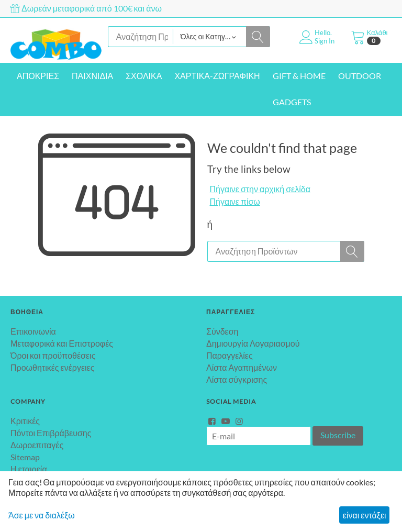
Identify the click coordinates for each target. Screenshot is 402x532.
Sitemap (25, 457)
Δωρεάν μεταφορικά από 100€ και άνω (86, 8)
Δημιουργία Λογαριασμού (253, 343)
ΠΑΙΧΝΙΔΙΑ (92, 76)
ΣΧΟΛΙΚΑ (144, 76)
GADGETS (292, 102)
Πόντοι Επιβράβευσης (51, 433)
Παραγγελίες (230, 355)
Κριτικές (25, 421)
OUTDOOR (360, 76)
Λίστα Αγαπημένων (242, 367)
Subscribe (338, 435)
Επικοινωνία (33, 331)
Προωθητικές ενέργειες (52, 367)
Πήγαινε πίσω (235, 201)
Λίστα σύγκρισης (237, 379)
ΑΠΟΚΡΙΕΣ (38, 76)
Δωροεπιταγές (37, 445)
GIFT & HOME (299, 76)
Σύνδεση (222, 331)
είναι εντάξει (365, 515)
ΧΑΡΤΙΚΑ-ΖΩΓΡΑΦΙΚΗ (217, 76)
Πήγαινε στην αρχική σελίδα (260, 189)
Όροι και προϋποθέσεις (53, 355)
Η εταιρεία (29, 469)
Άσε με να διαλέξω (42, 515)
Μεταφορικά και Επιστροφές (62, 343)
